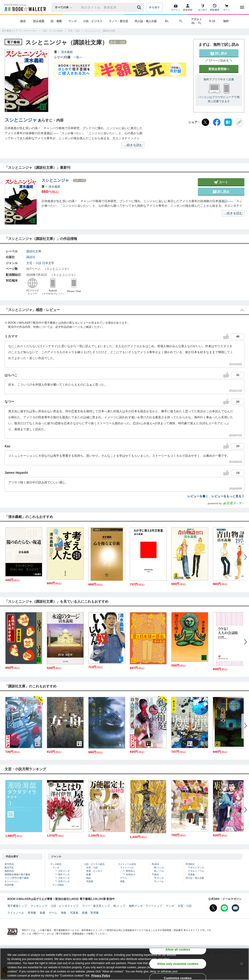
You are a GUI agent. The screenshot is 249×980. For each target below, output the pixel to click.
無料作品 (9, 871)
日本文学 (48, 263)
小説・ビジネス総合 (94, 864)
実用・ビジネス (94, 871)
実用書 (32, 913)
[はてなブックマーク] (228, 122)
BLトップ (119, 906)
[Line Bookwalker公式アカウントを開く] (224, 908)
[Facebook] (217, 122)
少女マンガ (64, 878)
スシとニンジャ (21, 120)
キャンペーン (12, 881)
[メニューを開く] (242, 7)
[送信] (140, 7)
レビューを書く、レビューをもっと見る (216, 496)
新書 (89, 874)
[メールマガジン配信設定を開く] (235, 908)
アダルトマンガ (196, 868)
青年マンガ (64, 874)
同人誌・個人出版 (146, 21)
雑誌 (89, 878)
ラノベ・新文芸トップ (96, 906)
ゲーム (124, 878)
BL (167, 21)
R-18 (212, 21)
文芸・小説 (34, 263)
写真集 (90, 881)
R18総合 (190, 864)
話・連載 (56, 21)
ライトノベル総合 (127, 864)
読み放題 (39, 21)
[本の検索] (65, 7)
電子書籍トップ (17, 906)
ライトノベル (127, 868)
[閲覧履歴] (215, 7)
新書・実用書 (90, 913)
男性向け (130, 871)
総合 (23, 21)
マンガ (72, 21)
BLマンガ (159, 868)
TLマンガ (159, 878)
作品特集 (9, 885)
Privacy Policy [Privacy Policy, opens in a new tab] (101, 976)
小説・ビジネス (93, 21)
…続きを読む (133, 145)
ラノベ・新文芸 (119, 21)
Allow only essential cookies (178, 964)
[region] (125, 964)
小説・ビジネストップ (65, 906)
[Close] (242, 964)
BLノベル (159, 871)
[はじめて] (203, 7)
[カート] (227, 7)
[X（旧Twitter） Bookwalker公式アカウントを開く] (213, 908)
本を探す (154, 7)
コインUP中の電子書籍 (17, 878)
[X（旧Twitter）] (205, 122)
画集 (122, 881)
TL (181, 21)
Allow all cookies (178, 949)
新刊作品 (9, 864)
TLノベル (159, 881)
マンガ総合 (56, 864)
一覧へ (78, 57)
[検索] (140, 7)
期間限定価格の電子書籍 (17, 874)
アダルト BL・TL (196, 21)
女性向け (130, 874)
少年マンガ (64, 871)
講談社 (31, 257)
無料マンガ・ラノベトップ (145, 906)
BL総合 (155, 864)
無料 (226, 21)
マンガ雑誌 (58, 885)
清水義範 (67, 52)
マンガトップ (39, 906)
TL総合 (155, 874)
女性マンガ (64, 881)
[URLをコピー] (239, 122)
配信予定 (9, 868)
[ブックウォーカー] (25, 7)
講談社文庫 (34, 251)
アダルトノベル (196, 871)
